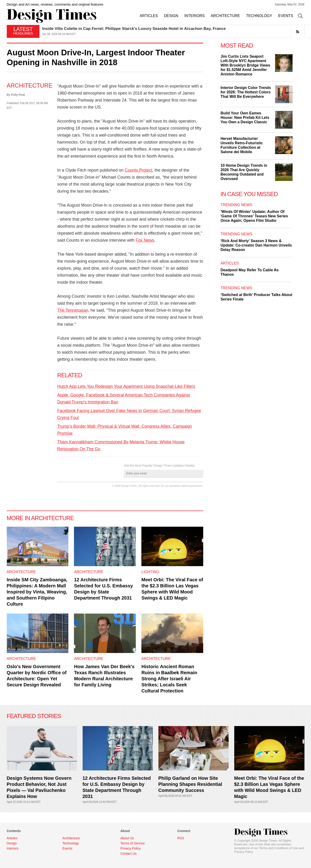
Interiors (13, 848)
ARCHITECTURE (225, 16)
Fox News (145, 240)
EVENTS (286, 16)
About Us (127, 838)
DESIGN (171, 16)
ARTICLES (149, 16)
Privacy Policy (244, 852)
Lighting (150, 572)
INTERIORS (194, 16)
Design (12, 843)
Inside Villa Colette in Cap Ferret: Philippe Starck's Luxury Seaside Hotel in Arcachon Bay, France (134, 29)
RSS (181, 838)
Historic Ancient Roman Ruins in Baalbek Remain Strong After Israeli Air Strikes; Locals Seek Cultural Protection (169, 679)
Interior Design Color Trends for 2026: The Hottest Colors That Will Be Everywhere (246, 92)
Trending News (236, 205)
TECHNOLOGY (259, 16)
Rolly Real (18, 95)
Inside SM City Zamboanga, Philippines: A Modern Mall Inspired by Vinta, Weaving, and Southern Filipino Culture (37, 592)
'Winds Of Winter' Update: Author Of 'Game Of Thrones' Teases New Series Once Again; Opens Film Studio (254, 216)
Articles (230, 263)
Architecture (30, 85)
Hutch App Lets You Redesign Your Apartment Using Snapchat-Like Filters (126, 386)
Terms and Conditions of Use (278, 848)
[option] (173, 31)
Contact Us (128, 854)
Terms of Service (133, 843)
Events (67, 848)
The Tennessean (73, 310)
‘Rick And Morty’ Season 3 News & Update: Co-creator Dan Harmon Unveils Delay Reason (256, 245)
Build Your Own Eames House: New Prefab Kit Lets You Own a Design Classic (245, 118)
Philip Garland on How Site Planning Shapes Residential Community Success (190, 784)
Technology (71, 843)
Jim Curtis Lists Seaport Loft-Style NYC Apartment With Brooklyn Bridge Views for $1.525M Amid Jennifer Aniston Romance (245, 65)
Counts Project (138, 170)
